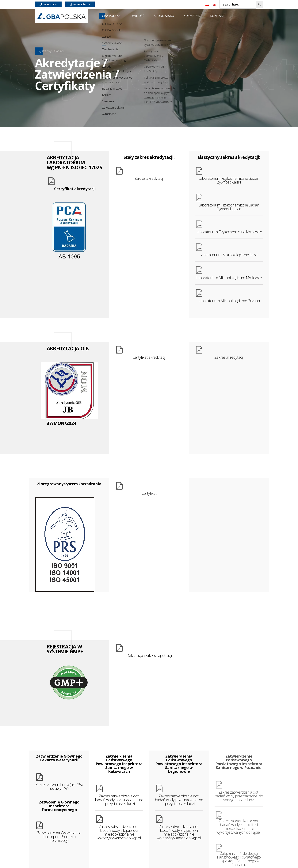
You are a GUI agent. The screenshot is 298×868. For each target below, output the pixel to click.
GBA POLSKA (111, 16)
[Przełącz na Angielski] (214, 5)
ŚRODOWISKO (164, 16)
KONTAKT (218, 16)
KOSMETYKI (192, 16)
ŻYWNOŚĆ (137, 16)
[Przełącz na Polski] (207, 5)
